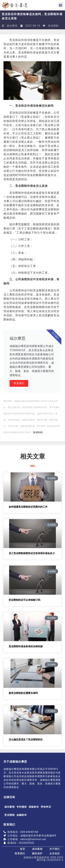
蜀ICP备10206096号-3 (50, 860)
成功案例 (10, 807)
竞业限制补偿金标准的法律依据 (26, 646)
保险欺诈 (34, 807)
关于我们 (55, 849)
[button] (60, 5)
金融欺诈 (22, 815)
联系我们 (19, 383)
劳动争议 (46, 807)
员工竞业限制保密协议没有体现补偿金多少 (32, 553)
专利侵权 (22, 807)
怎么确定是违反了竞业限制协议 (26, 739)
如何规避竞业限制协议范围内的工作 (28, 507)
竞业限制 (53, 26)
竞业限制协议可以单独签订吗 (24, 600)
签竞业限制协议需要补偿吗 (23, 693)
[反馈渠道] (38, 432)
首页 (23, 849)
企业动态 (55, 853)
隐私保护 (37, 853)
